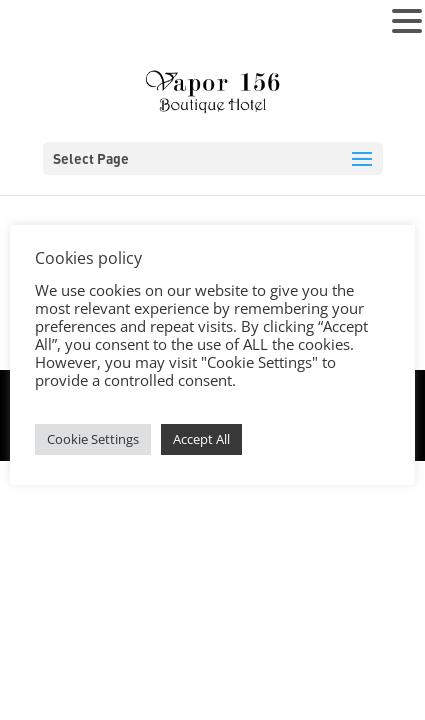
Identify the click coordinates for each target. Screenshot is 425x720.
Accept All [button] (201, 439)
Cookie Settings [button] (93, 439)
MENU (45, 25)
